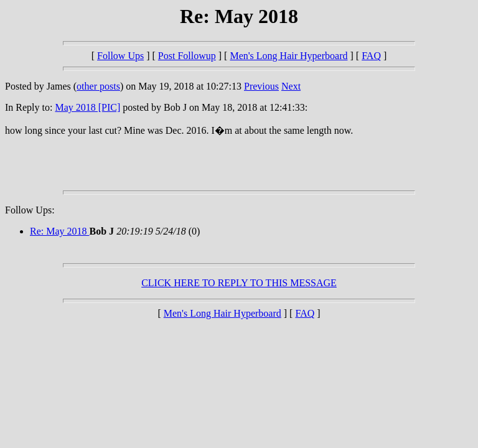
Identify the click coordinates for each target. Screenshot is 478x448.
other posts (98, 86)
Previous (261, 86)
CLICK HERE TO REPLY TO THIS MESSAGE (239, 283)
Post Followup (187, 56)
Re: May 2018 (60, 231)
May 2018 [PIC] (87, 107)
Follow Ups (120, 56)
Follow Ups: (30, 210)
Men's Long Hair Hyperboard (288, 56)
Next (291, 86)
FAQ (371, 56)
